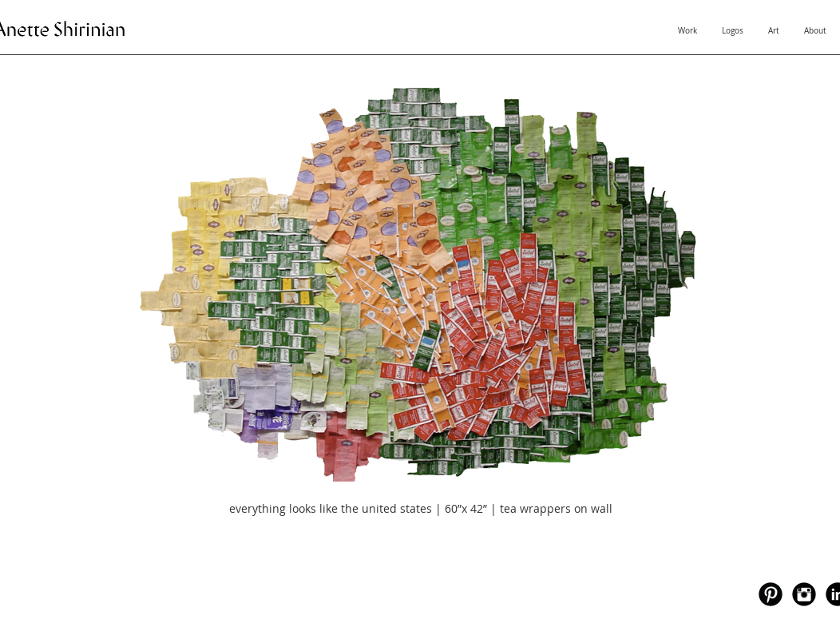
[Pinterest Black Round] (771, 594)
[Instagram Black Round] (804, 594)
